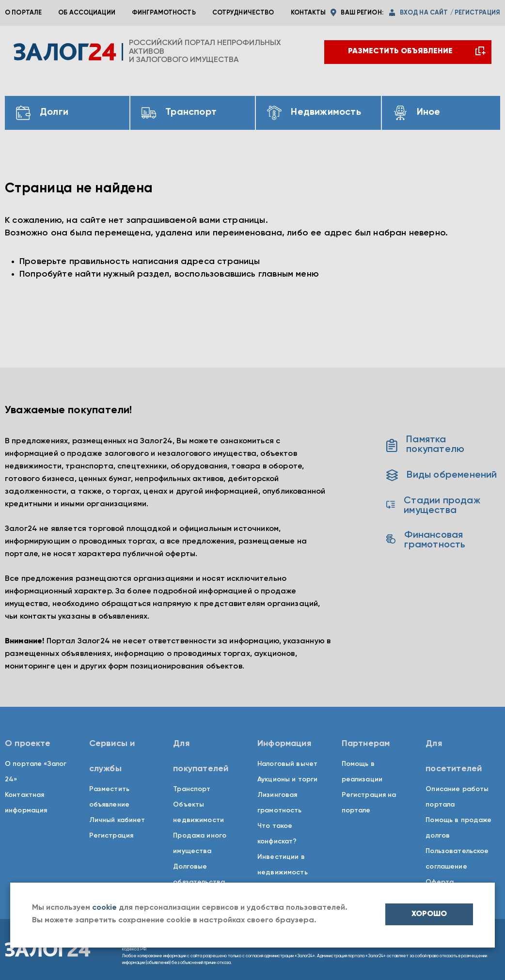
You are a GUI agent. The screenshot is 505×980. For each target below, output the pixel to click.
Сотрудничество (243, 13)
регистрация (477, 13)
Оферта (440, 882)
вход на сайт (424, 13)
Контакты (308, 13)
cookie (104, 908)
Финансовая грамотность (426, 540)
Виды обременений (442, 475)
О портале (23, 13)
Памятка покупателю (425, 445)
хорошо (429, 914)
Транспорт (192, 789)
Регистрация (111, 836)
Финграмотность (164, 13)
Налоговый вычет (287, 764)
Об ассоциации (87, 13)
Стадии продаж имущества (433, 506)
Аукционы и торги (287, 779)
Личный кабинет (117, 820)
